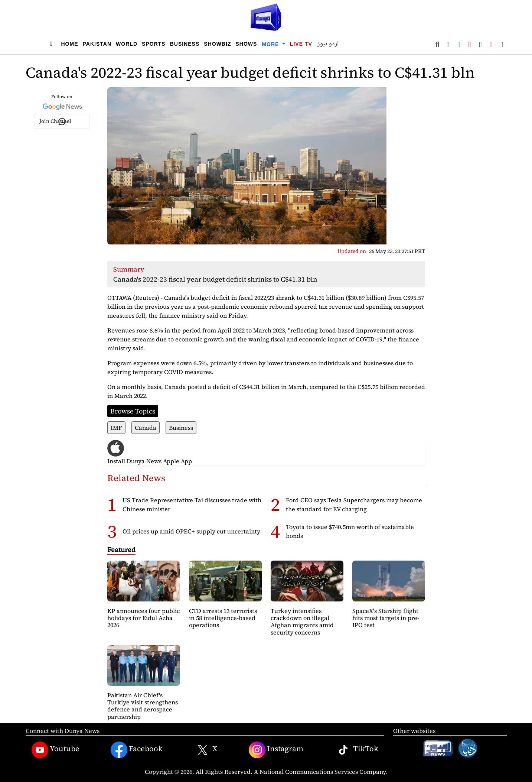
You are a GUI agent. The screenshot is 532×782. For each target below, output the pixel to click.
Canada (146, 428)
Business (185, 44)
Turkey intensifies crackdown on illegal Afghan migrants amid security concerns (302, 622)
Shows (246, 44)
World (127, 44)
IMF (116, 428)
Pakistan (97, 44)
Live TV (301, 44)
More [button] (271, 44)
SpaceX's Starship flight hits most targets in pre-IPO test (386, 618)
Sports (154, 44)
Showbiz (217, 44)
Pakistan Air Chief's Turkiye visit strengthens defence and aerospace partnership (143, 706)
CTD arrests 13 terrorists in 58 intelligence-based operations (223, 618)
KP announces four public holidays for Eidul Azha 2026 (143, 618)
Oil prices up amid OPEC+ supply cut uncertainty (191, 531)
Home (70, 44)
